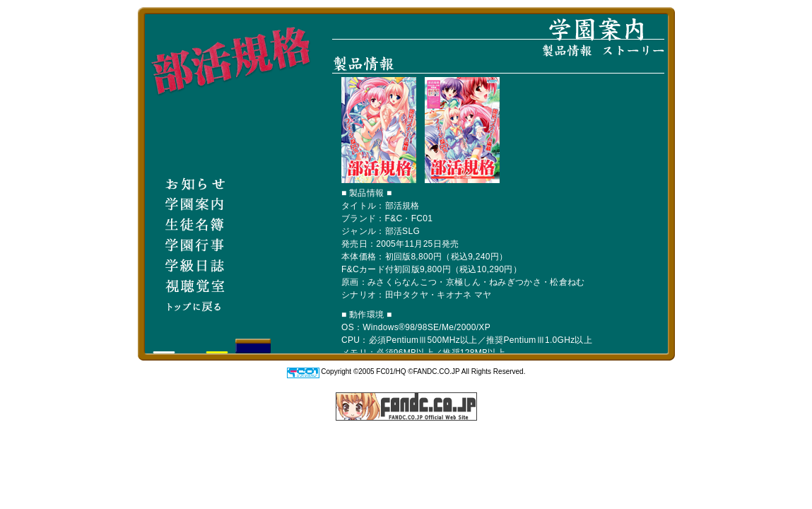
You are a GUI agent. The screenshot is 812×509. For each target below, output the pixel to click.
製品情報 (567, 51)
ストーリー (634, 50)
